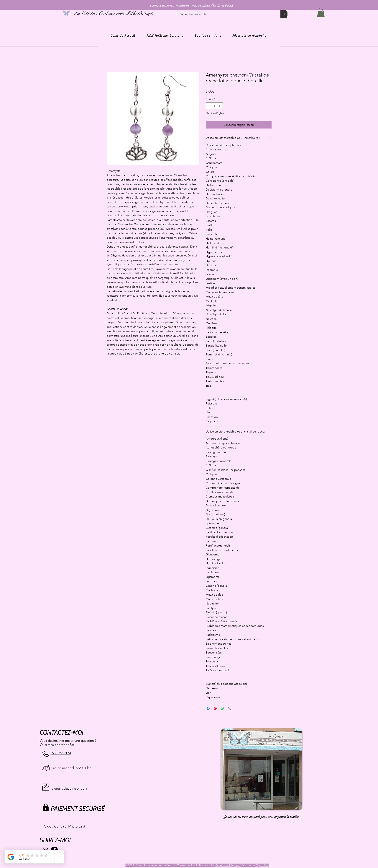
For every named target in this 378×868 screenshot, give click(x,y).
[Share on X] (229, 708)
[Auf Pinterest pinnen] (215, 708)
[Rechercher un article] (226, 14)
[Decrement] (209, 106)
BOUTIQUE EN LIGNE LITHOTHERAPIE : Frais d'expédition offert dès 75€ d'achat (191, 6)
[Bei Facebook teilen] (208, 708)
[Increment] (220, 106)
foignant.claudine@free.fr (69, 789)
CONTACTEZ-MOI (61, 733)
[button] (321, 12)
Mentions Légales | (228, 865)
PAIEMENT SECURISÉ (77, 809)
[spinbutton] (214, 106)
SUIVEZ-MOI (55, 840)
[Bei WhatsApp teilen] (222, 708)
